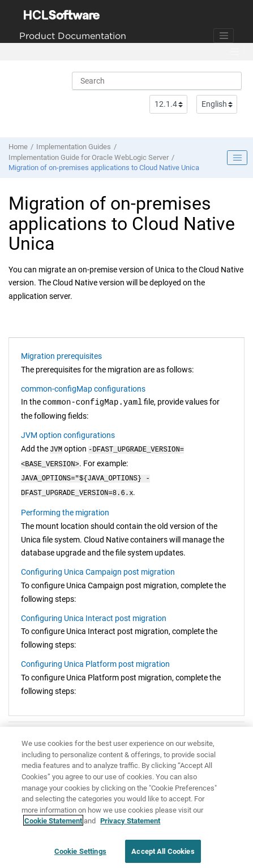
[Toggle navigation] (224, 36)
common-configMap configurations (83, 389)
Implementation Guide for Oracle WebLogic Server (89, 157)
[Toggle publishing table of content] (237, 158)
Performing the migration (65, 508)
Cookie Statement (53, 824)
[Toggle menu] (234, 52)
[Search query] (157, 81)
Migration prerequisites (61, 356)
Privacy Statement (130, 824)
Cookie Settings (80, 855)
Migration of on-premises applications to (104, 168)
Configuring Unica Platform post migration (95, 659)
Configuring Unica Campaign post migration (98, 567)
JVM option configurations (68, 435)
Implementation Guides (74, 147)
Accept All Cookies (163, 855)
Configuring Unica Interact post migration (94, 614)
